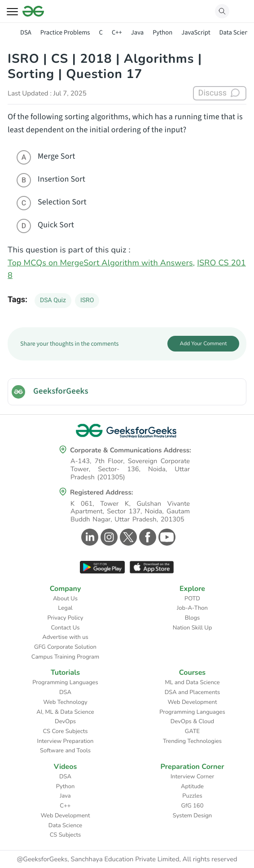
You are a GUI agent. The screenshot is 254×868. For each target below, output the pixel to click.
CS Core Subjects (66, 731)
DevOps (65, 721)
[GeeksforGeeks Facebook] (147, 537)
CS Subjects (66, 835)
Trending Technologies (192, 741)
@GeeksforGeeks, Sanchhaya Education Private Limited (98, 859)
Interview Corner (192, 777)
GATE (192, 731)
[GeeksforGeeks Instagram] (108, 537)
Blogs (193, 618)
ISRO (87, 300)
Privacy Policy (65, 618)
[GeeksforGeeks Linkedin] (89, 537)
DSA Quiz (53, 300)
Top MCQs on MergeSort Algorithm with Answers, (101, 263)
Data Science (65, 825)
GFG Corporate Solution (65, 647)
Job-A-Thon (192, 608)
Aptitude (192, 786)
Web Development (193, 702)
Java (137, 33)
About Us (65, 599)
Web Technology (65, 702)
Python (162, 33)
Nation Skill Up (193, 628)
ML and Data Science (192, 682)
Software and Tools (65, 751)
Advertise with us (65, 637)
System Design (192, 816)
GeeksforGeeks (61, 391)
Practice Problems (65, 33)
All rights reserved (210, 859)
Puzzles (192, 796)
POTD (192, 599)
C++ (117, 33)
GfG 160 (193, 806)
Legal (65, 608)
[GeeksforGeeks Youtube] (166, 537)
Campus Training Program (65, 657)
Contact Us (66, 628)
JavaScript (196, 33)
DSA (26, 33)
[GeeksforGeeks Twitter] (127, 537)
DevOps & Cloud (192, 721)
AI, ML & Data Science (65, 712)
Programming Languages (65, 682)
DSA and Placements (193, 692)
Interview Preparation (66, 741)
